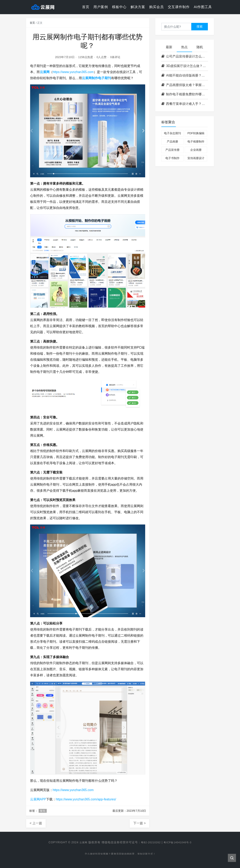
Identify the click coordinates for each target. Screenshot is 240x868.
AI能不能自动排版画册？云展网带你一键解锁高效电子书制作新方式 (185, 75)
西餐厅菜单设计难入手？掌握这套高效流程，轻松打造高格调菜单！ (185, 104)
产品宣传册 (172, 150)
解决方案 (138, 7)
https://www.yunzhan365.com (74, 72)
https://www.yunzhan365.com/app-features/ (87, 799)
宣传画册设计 (196, 158)
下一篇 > (140, 823)
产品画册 (172, 141)
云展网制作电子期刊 (96, 78)
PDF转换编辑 (196, 133)
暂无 (43, 811)
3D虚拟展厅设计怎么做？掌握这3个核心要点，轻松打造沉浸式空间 (185, 66)
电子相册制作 (196, 141)
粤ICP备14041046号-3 (179, 842)
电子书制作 (172, 158)
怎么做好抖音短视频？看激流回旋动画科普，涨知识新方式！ (120, 854)
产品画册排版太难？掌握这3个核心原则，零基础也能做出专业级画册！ (185, 85)
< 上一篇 (36, 823)
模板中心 (119, 7)
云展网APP (38, 799)
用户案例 (101, 7)
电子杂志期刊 (172, 133)
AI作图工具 (203, 7)
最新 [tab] (169, 47)
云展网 (45, 72)
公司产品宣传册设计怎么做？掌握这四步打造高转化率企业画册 (185, 56)
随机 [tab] (200, 47)
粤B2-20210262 (150, 842)
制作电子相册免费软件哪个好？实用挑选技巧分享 (185, 94)
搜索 (200, 26)
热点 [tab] (184, 47)
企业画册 (196, 150)
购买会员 (156, 7)
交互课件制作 (179, 7)
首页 (86, 7)
